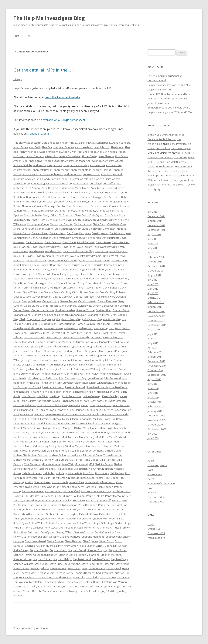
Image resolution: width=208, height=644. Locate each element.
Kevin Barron (104, 405)
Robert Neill (101, 519)
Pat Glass (90, 487)
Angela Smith (104, 179)
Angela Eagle (88, 179)
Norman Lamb (60, 482)
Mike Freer (77, 460)
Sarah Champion (104, 532)
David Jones (69, 247)
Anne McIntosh (117, 188)
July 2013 (152, 239)
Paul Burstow (89, 491)
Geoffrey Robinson (116, 292)
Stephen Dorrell (77, 550)
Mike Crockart (62, 460)
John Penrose (67, 378)
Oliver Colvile (76, 482)
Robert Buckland (32, 519)
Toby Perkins (45, 577)
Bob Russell (32, 202)
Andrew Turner (91, 174)
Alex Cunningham (107, 152)
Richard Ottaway (89, 514)
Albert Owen (69, 152)
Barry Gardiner (92, 192)
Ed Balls (27, 269)
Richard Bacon (69, 509)
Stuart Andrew (58, 568)
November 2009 (157, 420)
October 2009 (155, 425)
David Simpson (119, 251)
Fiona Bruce (20, 283)
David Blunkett (110, 238)
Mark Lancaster (31, 437)
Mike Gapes (92, 460)
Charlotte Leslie (33, 215)
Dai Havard (95, 229)
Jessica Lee (20, 365)
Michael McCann (92, 455)
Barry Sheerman (112, 192)
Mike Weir (68, 464)
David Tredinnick (44, 256)
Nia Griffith (95, 469)
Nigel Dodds (112, 478)
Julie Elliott (42, 396)
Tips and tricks (156, 497)
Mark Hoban (116, 432)
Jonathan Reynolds (41, 392)
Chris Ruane (82, 220)
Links (150, 488)
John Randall (96, 378)
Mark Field (35, 432)
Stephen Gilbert (118, 550)
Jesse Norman (115, 360)
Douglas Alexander (82, 265)
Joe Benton (106, 369)
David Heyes (53, 247)
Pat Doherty (77, 487)
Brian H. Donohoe (98, 202)
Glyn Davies (84, 306)
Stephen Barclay (39, 550)
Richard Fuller (28, 514)
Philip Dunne (50, 505)
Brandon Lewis (64, 202)
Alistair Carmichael (70, 156)
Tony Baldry (36, 582)
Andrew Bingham (75, 161)
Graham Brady (121, 310)
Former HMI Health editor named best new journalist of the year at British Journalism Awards (169, 98)
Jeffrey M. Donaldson (85, 355)
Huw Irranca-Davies (89, 333)
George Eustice (22, 297)
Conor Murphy (45, 229)
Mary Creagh (50, 446)
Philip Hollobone (88, 505)
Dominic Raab (48, 265)
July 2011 (152, 334)
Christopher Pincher (61, 224)
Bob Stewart (47, 202)
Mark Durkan (21, 432)
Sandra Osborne (84, 532)
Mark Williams (89, 442)
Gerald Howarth (87, 301)
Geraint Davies (68, 301)
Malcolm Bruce (66, 423)
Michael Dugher (113, 451)
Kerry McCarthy (71, 405)
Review (152, 492)
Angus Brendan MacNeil (54, 183)
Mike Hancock (107, 460)
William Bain (82, 586)
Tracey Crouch (74, 582)
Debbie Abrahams (36, 260)
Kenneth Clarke (52, 405)
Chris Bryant (96, 215)
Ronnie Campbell (34, 528)
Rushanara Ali (105, 528)
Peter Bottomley (62, 500)
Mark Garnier (67, 432)
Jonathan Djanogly (76, 387)
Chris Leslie (68, 220)
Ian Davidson (111, 337)
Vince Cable (30, 586)
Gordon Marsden (65, 310)
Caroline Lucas (81, 206)
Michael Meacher (113, 455)
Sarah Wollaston (51, 537)
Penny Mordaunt (115, 496)
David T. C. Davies (24, 256)
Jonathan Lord (21, 392)
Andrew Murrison (43, 170)
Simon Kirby (63, 546)
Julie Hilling (55, 396)
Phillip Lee (104, 505)
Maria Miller (121, 428)
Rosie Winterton (86, 528)
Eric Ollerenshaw (69, 279)
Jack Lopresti (31, 346)
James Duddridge (66, 351)
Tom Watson (21, 582)
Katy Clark (102, 401)
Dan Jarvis (85, 233)
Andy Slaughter (70, 179)
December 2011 (156, 311)
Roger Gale (100, 523)
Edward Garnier (60, 269)
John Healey (92, 374)
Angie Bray (33, 183)
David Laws (99, 247)
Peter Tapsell (119, 500)
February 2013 (156, 257)
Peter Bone (46, 500)
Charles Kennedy (85, 211)
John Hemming (108, 374)
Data (45, 143)
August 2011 (154, 329)
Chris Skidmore (99, 220)
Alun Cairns (121, 156)
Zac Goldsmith (89, 591)
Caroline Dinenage (45, 206)
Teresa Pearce (97, 568)
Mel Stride (54, 451)
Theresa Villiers (46, 573)
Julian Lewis (113, 392)
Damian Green (40, 233)
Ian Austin (96, 337)
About (32, 36)
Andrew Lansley (80, 165)
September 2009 (157, 429)
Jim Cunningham (55, 365)
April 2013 (153, 252)
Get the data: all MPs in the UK (44, 70)
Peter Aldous (31, 500)
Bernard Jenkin (66, 197)
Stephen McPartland (88, 555)
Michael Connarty (93, 451)
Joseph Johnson (62, 392)
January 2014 (155, 221)
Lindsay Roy (107, 414)
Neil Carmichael (65, 469)
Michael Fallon (58, 455)
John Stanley (49, 383)
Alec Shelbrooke (87, 152)
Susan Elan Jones (78, 568)
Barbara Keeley (74, 192)
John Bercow (20, 374)
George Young (51, 301)
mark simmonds (40, 442)
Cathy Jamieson (46, 211)
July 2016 (152, 212)
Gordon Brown (22, 310)
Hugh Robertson (53, 333)
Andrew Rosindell (103, 170)
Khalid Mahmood (23, 410)
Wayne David (66, 586)
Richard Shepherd (110, 514)
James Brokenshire (24, 351)
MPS (91, 464)
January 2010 (155, 411)
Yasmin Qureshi (32, 591)
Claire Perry (99, 224)
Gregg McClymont (86, 319)
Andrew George (114, 161)
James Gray (84, 351)
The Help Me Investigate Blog (49, 18)
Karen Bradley (110, 396)
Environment (155, 474)
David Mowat (37, 251)
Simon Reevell (79, 546)
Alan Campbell (50, 147)
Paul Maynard (48, 496)
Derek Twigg (73, 260)
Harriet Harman (66, 324)
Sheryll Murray (73, 541)
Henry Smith (122, 328)
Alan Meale (117, 147)
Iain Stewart (70, 337)
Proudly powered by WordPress (31, 628)
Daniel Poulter (22, 238)
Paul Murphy (64, 496)
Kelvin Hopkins (34, 405)
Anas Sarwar (36, 161)
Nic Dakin (107, 469)
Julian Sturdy (28, 396)
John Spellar (34, 383)
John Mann (33, 378)
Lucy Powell (104, 419)
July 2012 (152, 280)
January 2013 (155, 262)
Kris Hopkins (41, 410)
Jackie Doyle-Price (62, 346)
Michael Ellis (20, 455)
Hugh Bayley (35, 333)
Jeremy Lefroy (81, 360)
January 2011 (155, 357)
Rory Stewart (52, 528)
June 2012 (153, 284)
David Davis (69, 242)
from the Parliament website (63, 97)
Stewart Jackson (40, 568)
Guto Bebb (31, 324)
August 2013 (154, 234)
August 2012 (154, 275)
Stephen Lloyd (67, 555)
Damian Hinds (58, 233)
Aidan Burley (21, 147)
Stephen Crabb (58, 550)
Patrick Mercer (36, 491)
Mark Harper (83, 432)
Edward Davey (41, 269)
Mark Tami (74, 442)
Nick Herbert (117, 473)
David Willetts (77, 256)
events (152, 479)
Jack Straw (45, 346)
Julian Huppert (97, 392)
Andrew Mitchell (22, 170)
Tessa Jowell (114, 568)
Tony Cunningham (54, 582)
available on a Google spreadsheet (64, 120)
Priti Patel (116, 505)
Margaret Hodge (53, 428)
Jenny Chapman (107, 355)
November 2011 (157, 316)
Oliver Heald (92, 482)
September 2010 (157, 375)
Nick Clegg (61, 473)
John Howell (124, 374)
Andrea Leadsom (54, 161)
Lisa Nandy (122, 414)
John (150, 135)
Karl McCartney (46, 401)
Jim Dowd (84, 365)
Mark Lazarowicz (51, 437)
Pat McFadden (105, 487)
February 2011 (156, 352)
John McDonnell (49, 378)
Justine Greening (92, 396)
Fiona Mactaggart (38, 283)
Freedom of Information (161, 483)
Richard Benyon (87, 509)
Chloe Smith (81, 215)
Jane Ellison (45, 355)
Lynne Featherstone (25, 423)
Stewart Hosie (21, 568)
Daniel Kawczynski (120, 233)
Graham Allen (104, 310)
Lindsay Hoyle (91, 414)
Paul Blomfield (72, 491)
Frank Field (28, 288)
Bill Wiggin (97, 197)
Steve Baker (41, 564)
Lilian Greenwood (55, 414)
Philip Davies (34, 505)
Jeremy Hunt (65, 360)
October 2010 (155, 370)
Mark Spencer (59, 442)
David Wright (111, 256)
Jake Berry (100, 346)
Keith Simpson (118, 401)
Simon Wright (96, 546)
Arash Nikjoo (155, 144)
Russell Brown (122, 528)
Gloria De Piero (68, 306)
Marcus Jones (103, 423)
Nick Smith (45, 478)
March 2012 (154, 298)
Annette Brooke (37, 192)
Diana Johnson (112, 260)
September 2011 (157, 325)
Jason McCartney (62, 355)
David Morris (21, 251)
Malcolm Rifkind (85, 423)
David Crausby (53, 242)
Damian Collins (22, 233)
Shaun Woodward (35, 541)
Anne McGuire (99, 188)
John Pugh (82, 378)
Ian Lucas (51, 342)
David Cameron (35, 242)
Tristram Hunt (91, 582)
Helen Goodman (53, 328)
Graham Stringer (59, 315)
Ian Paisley (92, 342)
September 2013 (157, 230)
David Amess (74, 238)
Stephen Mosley (23, 559)
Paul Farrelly (104, 491)
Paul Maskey (31, 496)
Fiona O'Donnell (58, 283)
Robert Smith (116, 519)
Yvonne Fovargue (70, 591)
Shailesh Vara (114, 537)
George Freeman (42, 297)
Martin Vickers (33, 446)
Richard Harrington (67, 514)
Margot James (91, 428)
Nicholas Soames (32, 473)
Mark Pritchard (117, 437)
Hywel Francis (109, 333)
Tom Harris (123, 577)
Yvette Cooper (51, 591)
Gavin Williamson (33, 292)
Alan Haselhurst (84, 147)
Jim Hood (112, 365)
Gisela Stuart (31, 306)
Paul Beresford (54, 491)
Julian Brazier (80, 392)
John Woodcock (121, 383)
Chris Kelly (54, 220)
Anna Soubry (33, 188)
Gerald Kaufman (107, 301)
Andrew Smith (30, 174)
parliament (63, 487)
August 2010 (154, 379)
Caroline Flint (64, 206)
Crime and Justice (157, 465)
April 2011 (153, 348)
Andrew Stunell (73, 174)
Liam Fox (39, 414)
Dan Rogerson (100, 233)
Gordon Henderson (43, 310)
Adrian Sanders (121, 143)
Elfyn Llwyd (74, 274)
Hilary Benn (20, 333)
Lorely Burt (33, 419)
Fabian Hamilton (119, 279)
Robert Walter (37, 523)
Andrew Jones (61, 165)
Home (17, 36)
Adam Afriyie (69, 143)
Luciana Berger (88, 419)
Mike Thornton (32, 464)
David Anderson (92, 238)
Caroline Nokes (99, 206)
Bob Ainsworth (112, 197)
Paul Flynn (118, 491)
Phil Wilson (20, 505)
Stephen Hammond (25, 555)
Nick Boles (49, 473)
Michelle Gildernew (43, 460)
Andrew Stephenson (51, 174)
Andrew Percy (62, 170)
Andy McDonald (34, 179)
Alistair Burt (52, 156)
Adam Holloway (86, 143)
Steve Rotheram (105, 564)
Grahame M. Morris (99, 315)
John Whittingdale (101, 383)
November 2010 (157, 366)
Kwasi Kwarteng (59, 410)
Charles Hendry (65, 211)
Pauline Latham (95, 496)
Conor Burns (29, 229)
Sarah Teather (32, 537)
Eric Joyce (53, 279)
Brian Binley (80, 202)
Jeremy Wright (98, 360)
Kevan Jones (88, 405)
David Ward (62, 256)
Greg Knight (48, 319)
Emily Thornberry (110, 274)
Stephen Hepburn (47, 555)
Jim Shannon (47, 369)
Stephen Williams (23, 564)
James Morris (99, 351)
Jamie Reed (31, 355)
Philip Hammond (68, 505)
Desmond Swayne (92, 260)
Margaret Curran (33, 428)
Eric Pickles (86, 279)
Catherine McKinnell (25, 211)
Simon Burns (106, 541)
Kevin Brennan (121, 405)
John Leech (20, 378)
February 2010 (156, 406)
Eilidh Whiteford (41, 274)
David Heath (38, 247)
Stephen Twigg (119, 559)
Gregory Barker (106, 319)
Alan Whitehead (29, 152)
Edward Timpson (116, 269)
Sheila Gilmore (55, 541)
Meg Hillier (28, 451)
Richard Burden (107, 509)
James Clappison (46, 351)
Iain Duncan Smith (34, 337)
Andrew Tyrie (109, 174)
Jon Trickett (35, 387)
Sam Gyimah (48, 532)
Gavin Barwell (111, 288)
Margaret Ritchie (72, 428)
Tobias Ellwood (27, 577)
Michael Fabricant (38, 455)
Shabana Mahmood (93, 537)
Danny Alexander (41, 238)
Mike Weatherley (51, 464)
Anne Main (61, 188)
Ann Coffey (109, 183)
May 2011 (153, 343)
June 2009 (153, 438)
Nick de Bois (75, 473)
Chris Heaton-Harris (36, 220)
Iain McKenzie (54, 337)
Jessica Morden (36, 365)
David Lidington (116, 247)
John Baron (119, 369)
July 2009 (152, 434)
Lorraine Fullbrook (51, 419)
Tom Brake (79, 577)
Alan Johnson (102, 147)
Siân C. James (90, 541)
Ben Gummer (34, 197)
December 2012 (156, 266)
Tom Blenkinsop (62, 577)
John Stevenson (66, 383)
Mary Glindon (66, 446)
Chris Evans (111, 215)
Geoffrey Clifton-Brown (74, 292)
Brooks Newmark (23, 206)
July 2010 (152, 384)
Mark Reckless (22, 442)
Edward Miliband (96, 269)
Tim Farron (102, 573)
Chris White (115, 220)
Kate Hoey (90, 401)
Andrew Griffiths (23, 165)
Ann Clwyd (96, 183)
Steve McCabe (72, 564)
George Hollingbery (85, 297)
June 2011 (153, 339)
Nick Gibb (89, 473)
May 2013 (153, 248)
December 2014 (156, 216)
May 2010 (153, 393)
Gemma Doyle (52, 292)
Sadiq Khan (20, 532)
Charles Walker (105, 211)
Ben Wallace (50, 197)
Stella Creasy (21, 550)
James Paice (115, 351)
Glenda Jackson (49, 306)
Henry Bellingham (104, 328)
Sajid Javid (34, 532)
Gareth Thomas (76, 288)
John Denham (49, 374)
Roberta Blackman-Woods (61, 523)
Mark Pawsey (87, 437)
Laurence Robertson (114, 410)
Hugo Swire (70, 333)
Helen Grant (71, 328)
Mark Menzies (70, 437)
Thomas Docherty (85, 573)
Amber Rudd (20, 161)
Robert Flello (49, 519)
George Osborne (31, 301)
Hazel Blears (103, 324)
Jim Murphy (33, 369)
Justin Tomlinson (72, 396)
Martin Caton (105, 442)
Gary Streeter (94, 288)
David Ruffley (86, 251)
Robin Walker (85, 523)
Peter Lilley (92, 500)
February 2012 (156, 302)
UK (101, 582)
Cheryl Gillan (50, 215)
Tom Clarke (93, 577)
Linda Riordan (74, 414)
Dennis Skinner (56, 260)
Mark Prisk (102, 437)
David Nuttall (70, 251)
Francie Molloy (76, 283)
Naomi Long (30, 469)
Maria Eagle (106, 428)
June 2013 (153, 243)
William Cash (97, 586)
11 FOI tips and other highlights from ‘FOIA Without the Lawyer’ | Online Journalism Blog (171, 180)
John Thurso (83, 383)
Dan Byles (72, 233)
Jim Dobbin (71, 365)
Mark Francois (50, 432)
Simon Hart (31, 546)
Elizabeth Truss (90, 274)
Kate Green (76, 401)
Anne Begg (48, 188)
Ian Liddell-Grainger (34, 342)
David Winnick (94, 256)
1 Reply (18, 79)
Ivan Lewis (119, 342)
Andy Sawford (52, 179)
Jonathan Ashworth (53, 387)
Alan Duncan (67, 147)
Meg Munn (41, 451)
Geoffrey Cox (96, 292)
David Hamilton (121, 242)
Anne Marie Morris (79, 188)
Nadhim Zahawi (104, 464)
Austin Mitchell (55, 192)
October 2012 (155, 271)
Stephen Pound (82, 559)
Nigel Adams (96, 478)
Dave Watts (59, 238)
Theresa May (28, 573)
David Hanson (22, 247)
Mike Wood (81, 464)
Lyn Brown (118, 419)
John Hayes (77, 374)
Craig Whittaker (63, 229)
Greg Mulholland (66, 319)
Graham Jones (40, 315)
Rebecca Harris (32, 509)
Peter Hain (79, 500)
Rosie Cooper (68, 528)
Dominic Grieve (31, 265)
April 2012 (153, 293)
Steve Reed (88, 564)
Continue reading (40, 133)
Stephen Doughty (97, 550)
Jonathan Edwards (98, 387)
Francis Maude (94, 283)
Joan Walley (92, 369)
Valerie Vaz (111, 582)
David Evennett (86, 242)
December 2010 (156, 361)
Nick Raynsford (29, 478)
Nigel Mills (27, 482)
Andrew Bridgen (95, 161)
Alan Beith (35, 147)
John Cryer (35, 374)
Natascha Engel (46, 469)
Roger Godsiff (115, 523)
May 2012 (153, 289)
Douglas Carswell (104, 265)
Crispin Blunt (80, 229)
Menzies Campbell (72, 451)
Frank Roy (41, 288)
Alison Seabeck (35, 156)
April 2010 (153, 397)
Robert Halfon (85, 519)
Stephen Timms (101, 559)
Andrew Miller (114, 165)
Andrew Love (97, 165)
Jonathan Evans (118, 387)
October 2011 (155, 320)
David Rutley (102, 251)
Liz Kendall (20, 419)
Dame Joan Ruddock (114, 229)
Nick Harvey (102, 473)
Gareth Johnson (57, 288)
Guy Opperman (48, 324)
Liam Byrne (27, 414)
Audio (151, 461)
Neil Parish (82, 469)
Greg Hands (34, 319)
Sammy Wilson (65, 532)
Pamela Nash (48, 487)
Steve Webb (122, 564)
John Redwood (112, 378)
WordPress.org (156, 538)
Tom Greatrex (108, 577)
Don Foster (64, 265)
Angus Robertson (79, 183)
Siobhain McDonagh (116, 546)
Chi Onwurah (66, 215)
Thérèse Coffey (64, 573)
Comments (156, 533)
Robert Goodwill (67, 519)
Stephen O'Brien (43, 559)
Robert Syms (21, 523)
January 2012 (155, 307)
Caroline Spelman (119, 206)
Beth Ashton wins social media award (169, 108)
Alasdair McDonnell (50, 152)
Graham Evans (22, 315)
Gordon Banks (101, 306)
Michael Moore (22, 460)
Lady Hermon (77, 410)
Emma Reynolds (37, 279)
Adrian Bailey (104, 143)
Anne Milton (20, 192)
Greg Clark (19, 319)
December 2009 (156, 415)
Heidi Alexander (34, 328)
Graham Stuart (78, 315)
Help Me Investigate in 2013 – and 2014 (170, 112)
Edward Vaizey (22, 274)
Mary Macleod (83, 446)
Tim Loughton (117, 573)
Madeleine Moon (47, 423)
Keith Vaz (19, 405)
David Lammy (84, 247)
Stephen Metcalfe (111, 555)
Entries (154, 529)
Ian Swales (105, 342)
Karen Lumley (28, 401)
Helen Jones (86, 328)
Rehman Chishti (51, 509)
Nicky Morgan (59, 478)
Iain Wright (84, 337)
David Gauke (103, 242)
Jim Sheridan (63, 369)
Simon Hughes (47, 546)
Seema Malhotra (71, 537)
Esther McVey (101, 279)
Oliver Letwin (108, 482)
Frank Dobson (112, 283)
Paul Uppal (79, 496)
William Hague (113, 586)
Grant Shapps (119, 315)
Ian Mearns (64, 342)
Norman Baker (42, 482)
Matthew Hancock (103, 446)
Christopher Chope (38, 224)
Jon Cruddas (20, 387)
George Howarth (107, 297)
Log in (151, 524)
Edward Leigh (77, 269)
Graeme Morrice (85, 310)
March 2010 (154, 402)
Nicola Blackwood (78, 478)
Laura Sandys (93, 410)
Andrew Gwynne (43, 165)
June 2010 (153, 388)
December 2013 (156, 225)
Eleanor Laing (59, 274)
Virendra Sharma (47, 586)
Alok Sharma (106, 156)
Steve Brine (56, 564)
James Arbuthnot (116, 346)
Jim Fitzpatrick (98, 365)
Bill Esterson (83, 197)
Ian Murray (78, 342)
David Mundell (53, 251)
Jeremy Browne (30, 360)
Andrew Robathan (81, 170)
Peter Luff (105, 500)
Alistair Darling (90, 156)
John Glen (64, 374)
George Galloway (63, 297)
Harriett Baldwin (86, 324)
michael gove (74, 455)
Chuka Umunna (83, 224)
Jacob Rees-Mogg (83, 346)
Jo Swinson (77, 369)
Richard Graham (46, 514)
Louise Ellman (70, 419)
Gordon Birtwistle (120, 306)
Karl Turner (62, 401)
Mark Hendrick (100, 432)
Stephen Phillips (63, 559)
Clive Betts (113, 224)
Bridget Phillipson (119, 202)
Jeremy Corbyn (48, 360)
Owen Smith (32, 487)
